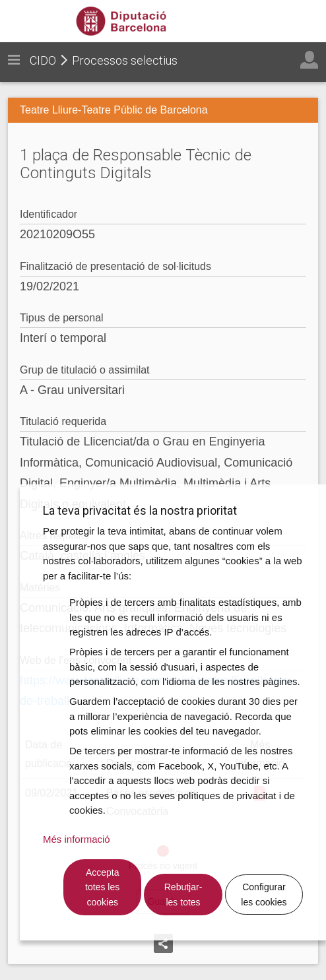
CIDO (43, 60)
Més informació (77, 839)
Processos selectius (125, 60)
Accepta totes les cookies (102, 887)
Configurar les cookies (264, 895)
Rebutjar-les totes (183, 895)
